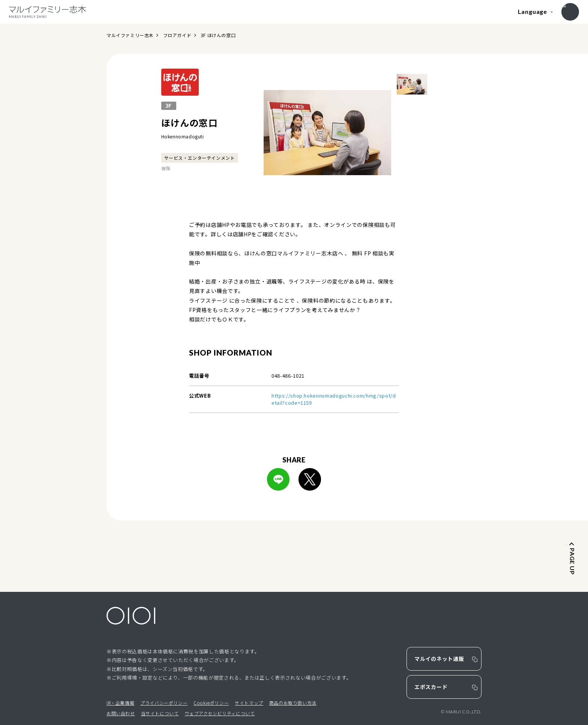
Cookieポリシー (211, 703)
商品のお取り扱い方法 (293, 703)
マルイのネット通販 (439, 659)
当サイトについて (160, 713)
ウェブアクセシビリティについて (220, 713)
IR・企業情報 (120, 703)
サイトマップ (249, 703)
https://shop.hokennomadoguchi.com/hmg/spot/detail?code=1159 (334, 399)
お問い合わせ (121, 713)
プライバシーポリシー (164, 703)
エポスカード (431, 687)
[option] (327, 132)
